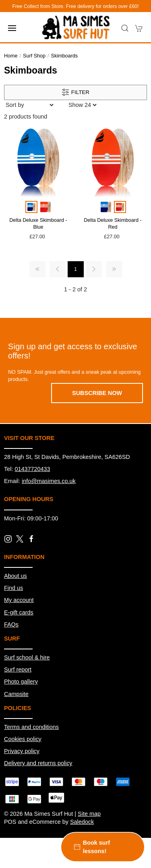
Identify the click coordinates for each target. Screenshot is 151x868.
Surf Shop (34, 56)
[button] (12, 28)
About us (16, 576)
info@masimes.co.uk (49, 481)
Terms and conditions (31, 727)
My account (19, 600)
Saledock (82, 822)
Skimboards (65, 56)
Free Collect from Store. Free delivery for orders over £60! (75, 6)
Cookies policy (23, 739)
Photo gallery (21, 682)
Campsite (16, 694)
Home (11, 56)
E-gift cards (19, 612)
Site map (89, 814)
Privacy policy (22, 751)
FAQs (11, 624)
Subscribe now (97, 393)
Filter (75, 92)
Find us (13, 588)
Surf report (18, 669)
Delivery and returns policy (38, 763)
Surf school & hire (27, 657)
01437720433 (32, 469)
